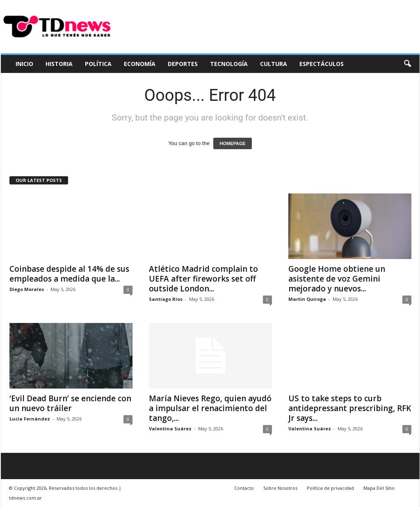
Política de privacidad (330, 488)
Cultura (274, 64)
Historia (59, 64)
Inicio (24, 64)
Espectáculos (322, 64)
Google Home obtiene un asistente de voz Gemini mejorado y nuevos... (337, 279)
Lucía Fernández (30, 419)
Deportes (183, 64)
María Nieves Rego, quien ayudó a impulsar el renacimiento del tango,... (210, 408)
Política (98, 64)
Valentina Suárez (170, 429)
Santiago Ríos (166, 299)
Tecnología (229, 64)
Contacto (244, 488)
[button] (407, 64)
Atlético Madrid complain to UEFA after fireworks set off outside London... (203, 279)
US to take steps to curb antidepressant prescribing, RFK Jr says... (350, 408)
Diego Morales (27, 289)
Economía (140, 64)
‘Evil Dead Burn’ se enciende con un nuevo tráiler (70, 403)
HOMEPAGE (232, 143)
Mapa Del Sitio (379, 488)
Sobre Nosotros (280, 488)
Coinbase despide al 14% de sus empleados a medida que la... (69, 274)
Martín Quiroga (307, 299)
